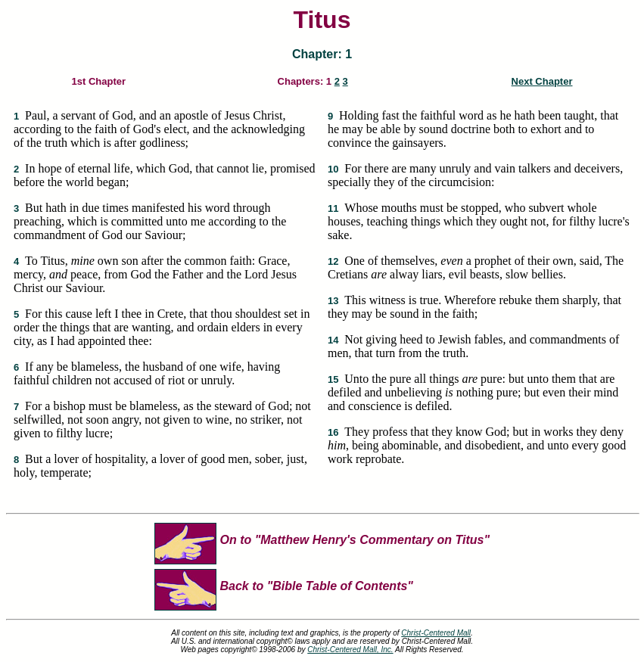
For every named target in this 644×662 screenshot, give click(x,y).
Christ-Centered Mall (436, 633)
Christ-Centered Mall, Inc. (350, 650)
